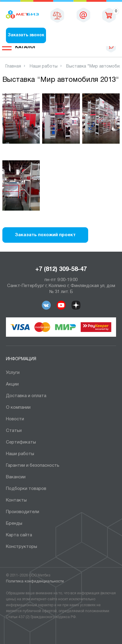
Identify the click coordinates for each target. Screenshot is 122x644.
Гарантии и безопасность (33, 466)
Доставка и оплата (26, 396)
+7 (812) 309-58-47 (61, 269)
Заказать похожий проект (45, 235)
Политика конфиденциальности (35, 582)
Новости (15, 419)
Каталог (26, 47)
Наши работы (20, 454)
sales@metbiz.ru (83, 15)
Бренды (14, 524)
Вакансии (16, 477)
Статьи (14, 431)
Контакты (16, 500)
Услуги (13, 373)
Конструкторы (22, 547)
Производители (23, 512)
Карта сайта (19, 535)
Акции (12, 384)
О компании (18, 408)
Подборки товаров (26, 489)
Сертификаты (21, 442)
